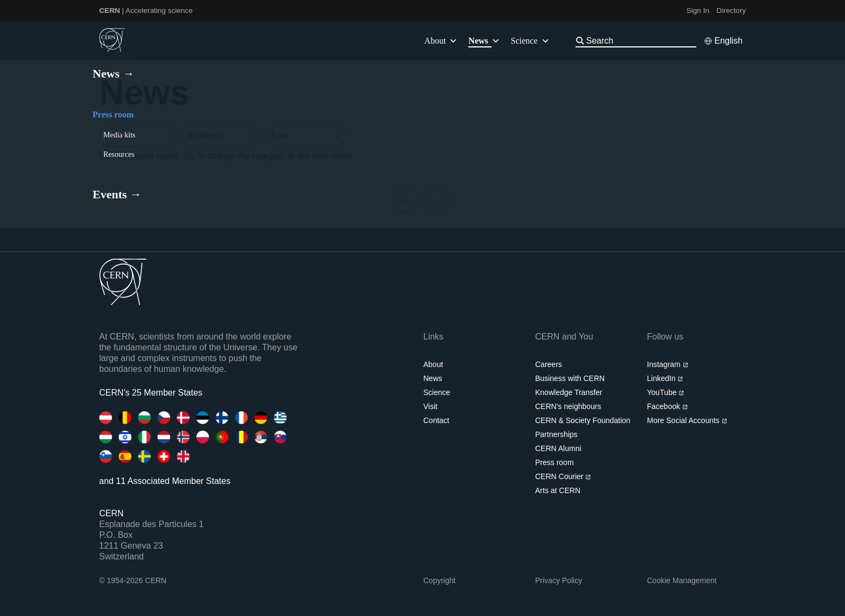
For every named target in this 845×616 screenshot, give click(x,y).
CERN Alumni (558, 448)
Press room (555, 462)
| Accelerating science (146, 11)
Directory (731, 11)
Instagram (668, 364)
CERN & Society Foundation (583, 420)
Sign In (698, 11)
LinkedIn (665, 378)
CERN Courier (563, 476)
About (434, 364)
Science (530, 41)
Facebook (668, 406)
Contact (437, 420)
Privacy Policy (559, 580)
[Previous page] (406, 201)
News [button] (484, 41)
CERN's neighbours (568, 406)
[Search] (640, 41)
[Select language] (723, 41)
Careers (549, 364)
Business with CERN (570, 378)
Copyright (440, 580)
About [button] (441, 41)
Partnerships (556, 434)
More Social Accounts (687, 420)
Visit (431, 406)
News (433, 378)
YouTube (666, 392)
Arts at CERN (558, 490)
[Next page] (439, 201)
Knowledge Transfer (569, 392)
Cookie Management (682, 580)
